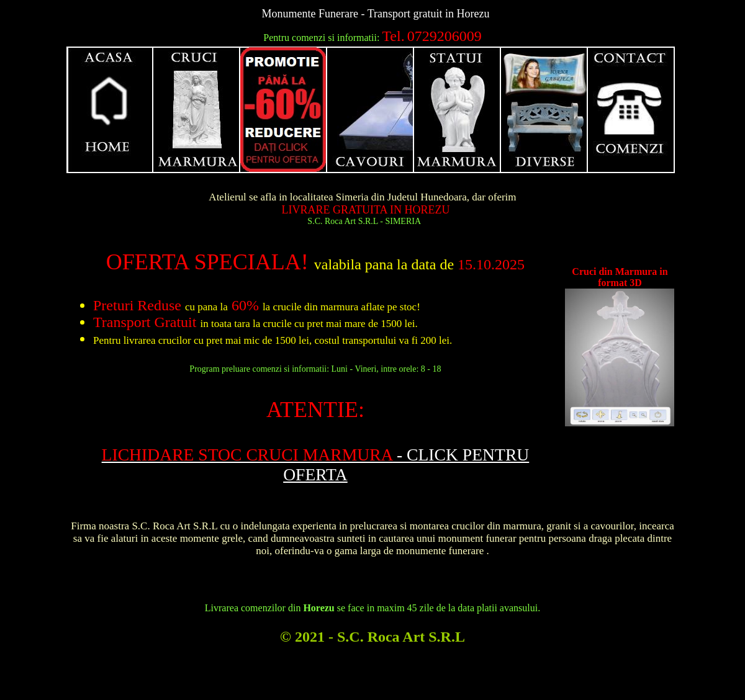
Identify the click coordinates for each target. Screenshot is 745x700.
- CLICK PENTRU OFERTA (316, 464)
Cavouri (371, 110)
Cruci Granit (284, 110)
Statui (458, 110)
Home (110, 110)
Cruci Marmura (197, 110)
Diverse (544, 110)
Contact (631, 110)
